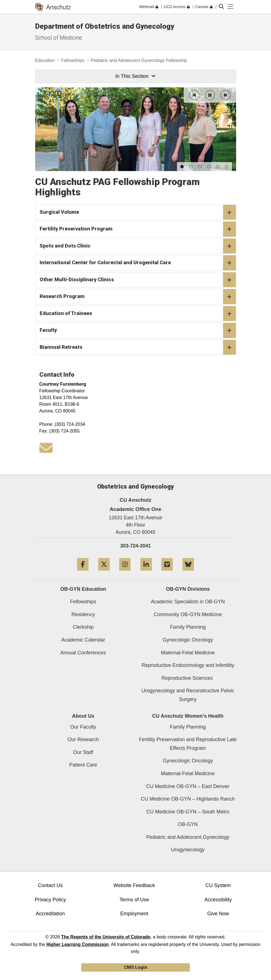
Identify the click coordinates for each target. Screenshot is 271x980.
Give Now (218, 914)
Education (45, 60)
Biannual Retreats (138, 347)
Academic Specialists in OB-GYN (188, 602)
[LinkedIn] (146, 573)
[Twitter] (104, 573)
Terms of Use (134, 900)
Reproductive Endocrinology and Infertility (188, 665)
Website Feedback (134, 885)
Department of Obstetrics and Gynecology (105, 26)
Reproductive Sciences (188, 678)
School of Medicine (59, 38)
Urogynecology (188, 850)
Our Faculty (83, 727)
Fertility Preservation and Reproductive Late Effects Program (188, 744)
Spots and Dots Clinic (138, 246)
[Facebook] (83, 573)
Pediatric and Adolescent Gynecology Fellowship (139, 60)
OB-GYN (188, 824)
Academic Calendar (83, 640)
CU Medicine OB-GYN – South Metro (188, 812)
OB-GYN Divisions (188, 589)
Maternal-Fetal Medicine (188, 653)
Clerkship (83, 627)
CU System (218, 885)
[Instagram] (125, 573)
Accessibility (218, 900)
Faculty (138, 330)
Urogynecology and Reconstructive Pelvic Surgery (188, 695)
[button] (194, 95)
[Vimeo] (167, 573)
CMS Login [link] (135, 967)
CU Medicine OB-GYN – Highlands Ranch (188, 799)
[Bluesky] (188, 573)
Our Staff (83, 752)
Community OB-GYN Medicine (188, 614)
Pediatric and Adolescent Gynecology (188, 837)
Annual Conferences (83, 653)
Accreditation (50, 914)
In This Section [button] (135, 76)
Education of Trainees (138, 313)
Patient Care (83, 765)
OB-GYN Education (83, 589)
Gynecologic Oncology (188, 640)
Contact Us (50, 885)
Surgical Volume (138, 212)
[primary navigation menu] (231, 7)
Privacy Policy (50, 900)
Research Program (138, 297)
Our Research (83, 739)
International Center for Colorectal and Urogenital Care (138, 263)
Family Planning (188, 627)
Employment (134, 914)
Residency (83, 614)
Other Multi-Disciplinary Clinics (138, 280)
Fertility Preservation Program (138, 229)
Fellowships (73, 60)
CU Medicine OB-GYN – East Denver (188, 786)
